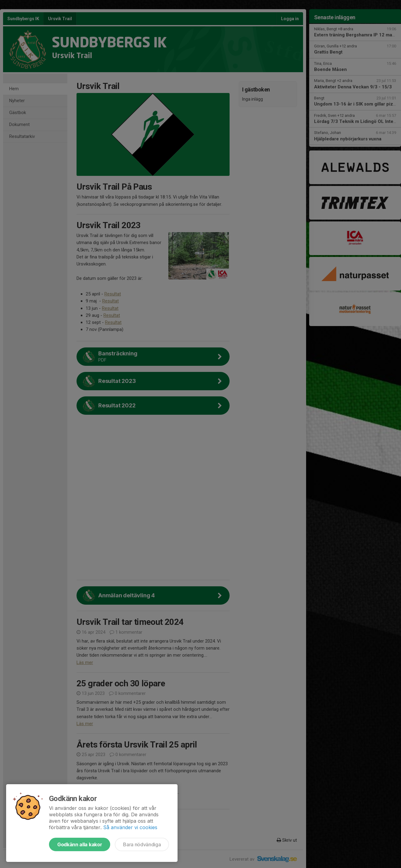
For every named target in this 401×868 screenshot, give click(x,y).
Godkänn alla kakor (80, 844)
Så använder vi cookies (130, 827)
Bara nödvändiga (142, 844)
